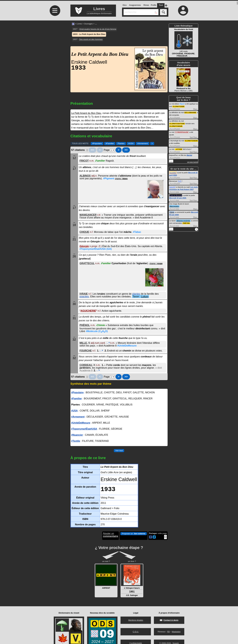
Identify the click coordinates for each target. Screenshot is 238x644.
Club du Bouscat (176, 194)
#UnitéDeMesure (127, 346)
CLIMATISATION (177, 123)
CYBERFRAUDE (182, 132)
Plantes (121, 143)
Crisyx (172, 211)
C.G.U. (136, 632)
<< (93, 150)
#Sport (182, 104)
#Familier (110, 143)
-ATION (179, 148)
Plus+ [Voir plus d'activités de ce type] (195, 109)
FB (168, 632)
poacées (84, 296)
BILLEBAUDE (190, 112)
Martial (189, 154)
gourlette (173, 172)
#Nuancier (77, 435)
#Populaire (97, 143)
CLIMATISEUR (176, 126)
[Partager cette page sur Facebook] (151, 537)
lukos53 (172, 186)
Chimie (100, 325)
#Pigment (109, 178)
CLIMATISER (178, 106)
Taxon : (140, 296)
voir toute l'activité (193, 161)
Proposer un (134, 534)
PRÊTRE (186, 222)
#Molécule (97, 331)
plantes (136, 294)
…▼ (108, 343)
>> (126, 150)
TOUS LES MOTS (80, 143)
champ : (121, 179)
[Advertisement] (54, 46)
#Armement (143, 143)
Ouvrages (88, 24)
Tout (191, 137)
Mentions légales (136, 620)
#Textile (76, 441)
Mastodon (176, 632)
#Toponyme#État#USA (96, 249)
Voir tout (119, 451)
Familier (100, 161)
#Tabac (137, 232)
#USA (131, 143)
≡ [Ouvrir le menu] (55, 11)
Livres (79, 24)
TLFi (180, 180)
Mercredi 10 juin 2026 (178, 197)
